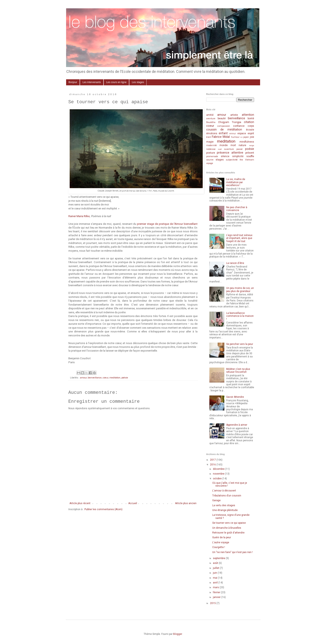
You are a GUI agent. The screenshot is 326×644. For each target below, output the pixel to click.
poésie (125, 378)
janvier (217, 597)
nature (242, 145)
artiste (234, 115)
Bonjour (73, 82)
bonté (251, 118)
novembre (219, 474)
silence (225, 156)
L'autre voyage (221, 542)
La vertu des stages (224, 505)
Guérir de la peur (222, 537)
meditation (115, 378)
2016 (213, 465)
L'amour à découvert (224, 491)
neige (252, 145)
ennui (233, 134)
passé (240, 149)
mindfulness (247, 142)
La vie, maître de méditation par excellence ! (236, 182)
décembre (219, 469)
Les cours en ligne (116, 82)
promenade (212, 156)
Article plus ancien (186, 503)
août (216, 563)
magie (210, 142)
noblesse (211, 149)
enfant (223, 133)
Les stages (138, 82)
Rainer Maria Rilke (79, 216)
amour (83, 378)
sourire (210, 160)
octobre (218, 479)
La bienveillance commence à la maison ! (240, 316)
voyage (210, 163)
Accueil (133, 503)
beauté (222, 118)
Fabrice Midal (221, 137)
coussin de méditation (224, 130)
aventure (211, 119)
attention (248, 115)
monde (224, 145)
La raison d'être (235, 263)
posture (211, 153)
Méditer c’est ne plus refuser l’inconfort (238, 370)
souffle (250, 156)
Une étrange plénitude (225, 510)
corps (251, 126)
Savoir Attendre (235, 397)
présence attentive (230, 153)
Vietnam (250, 160)
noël (220, 149)
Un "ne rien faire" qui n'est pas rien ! (233, 552)
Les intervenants (92, 82)
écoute (250, 130)
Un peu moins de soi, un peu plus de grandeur (240, 290)
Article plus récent (80, 503)
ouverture (229, 149)
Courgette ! (219, 547)
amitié (210, 115)
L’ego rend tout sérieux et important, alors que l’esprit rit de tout (239, 238)
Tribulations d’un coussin (227, 496)
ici (241, 137)
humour (235, 137)
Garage (216, 500)
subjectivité (232, 160)
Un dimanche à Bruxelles (227, 528)
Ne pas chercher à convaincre (237, 209)
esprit (251, 133)
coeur (106, 378)
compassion (224, 126)
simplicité (238, 156)
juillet (216, 568)
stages (220, 160)
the (241, 160)
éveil (209, 137)
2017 (213, 460)
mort (233, 145)
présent (250, 153)
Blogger (178, 634)
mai (215, 578)
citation (249, 122)
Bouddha (211, 122)
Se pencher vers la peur (240, 344)
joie (252, 137)
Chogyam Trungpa (230, 122)
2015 (213, 603)
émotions (212, 133)
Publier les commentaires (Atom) (103, 509)
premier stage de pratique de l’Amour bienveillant (167, 224)
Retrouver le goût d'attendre (228, 533)
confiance (239, 126)
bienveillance (95, 378)
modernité (212, 145)
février (217, 592)
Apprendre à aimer (237, 425)
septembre (219, 558)
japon (246, 137)
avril (216, 583)
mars (216, 587)
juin (215, 573)
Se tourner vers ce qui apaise (229, 523)
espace (242, 133)
